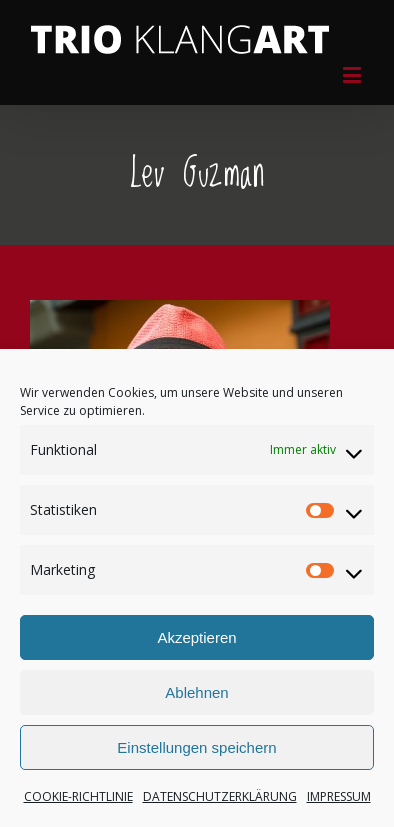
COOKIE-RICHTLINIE (78, 796)
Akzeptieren (196, 637)
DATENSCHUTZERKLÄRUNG (220, 796)
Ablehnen (196, 692)
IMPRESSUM (339, 796)
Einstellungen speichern (196, 747)
